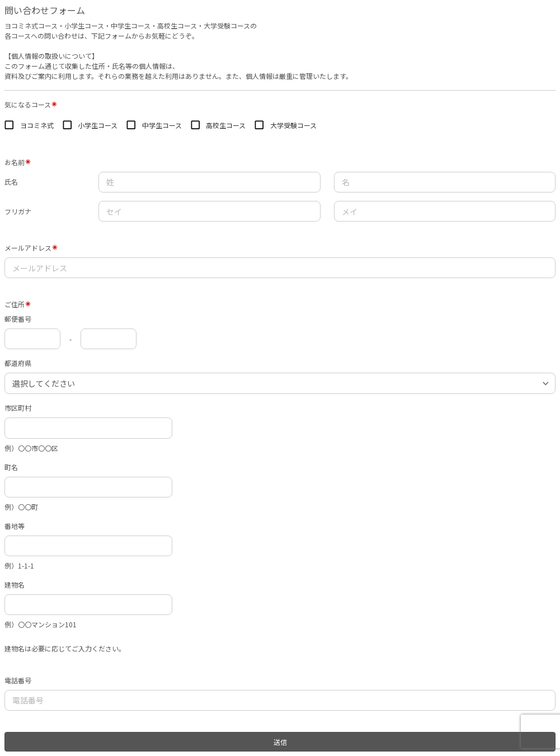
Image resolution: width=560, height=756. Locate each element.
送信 (280, 742)
